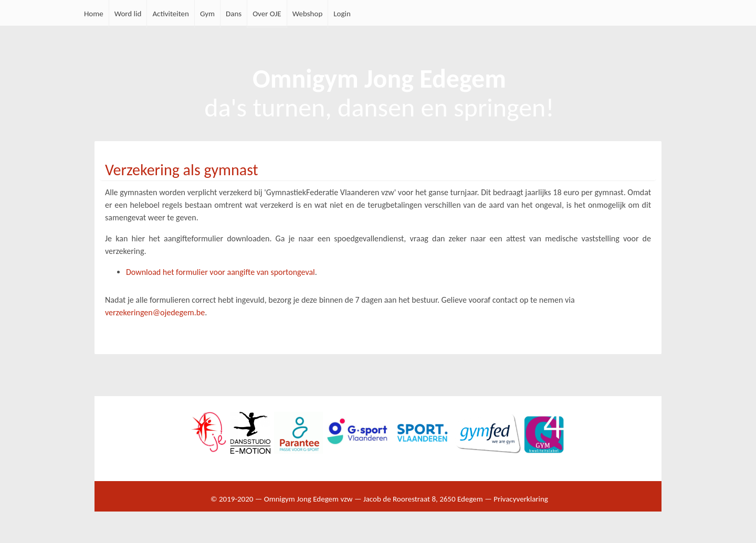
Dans (234, 14)
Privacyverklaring (521, 499)
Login (342, 14)
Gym (207, 14)
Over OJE (267, 14)
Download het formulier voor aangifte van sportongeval (220, 272)
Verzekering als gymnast (182, 170)
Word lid (128, 14)
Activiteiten (171, 14)
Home (94, 14)
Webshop (308, 14)
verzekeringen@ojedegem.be (155, 312)
